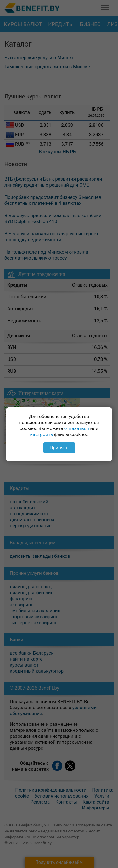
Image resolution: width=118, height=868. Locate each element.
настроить (41, 434)
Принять (59, 448)
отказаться (77, 428)
